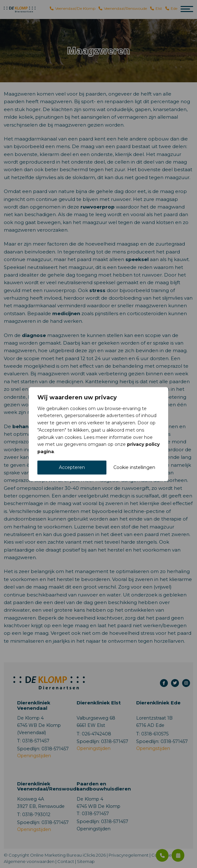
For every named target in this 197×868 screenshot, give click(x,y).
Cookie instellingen (134, 467)
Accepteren (72, 467)
